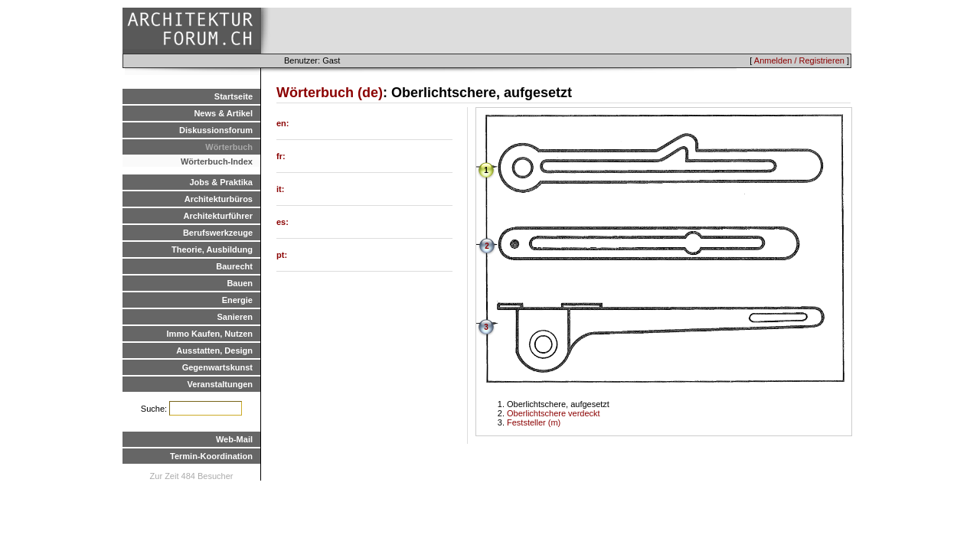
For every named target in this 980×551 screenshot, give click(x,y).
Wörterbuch (229, 147)
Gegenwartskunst (217, 367)
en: (283, 123)
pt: (282, 255)
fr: (281, 156)
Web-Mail (234, 439)
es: (283, 222)
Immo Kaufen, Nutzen (210, 334)
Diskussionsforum (216, 130)
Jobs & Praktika (221, 182)
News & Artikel (223, 113)
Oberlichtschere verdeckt (554, 413)
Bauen (240, 283)
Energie (237, 300)
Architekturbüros (219, 199)
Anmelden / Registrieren (799, 60)
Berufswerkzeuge (218, 233)
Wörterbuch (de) (330, 93)
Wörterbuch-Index (217, 161)
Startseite (234, 96)
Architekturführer (218, 216)
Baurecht (234, 266)
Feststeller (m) (534, 422)
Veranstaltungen (220, 384)
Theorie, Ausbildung (212, 249)
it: (280, 189)
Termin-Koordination (211, 456)
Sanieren (235, 317)
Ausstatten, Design (214, 350)
